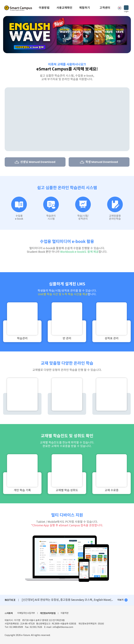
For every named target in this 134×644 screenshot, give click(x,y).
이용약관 (65, 613)
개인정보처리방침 (48, 613)
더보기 (121, 600)
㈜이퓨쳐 (9, 613)
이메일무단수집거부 (26, 613)
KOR (120, 8)
